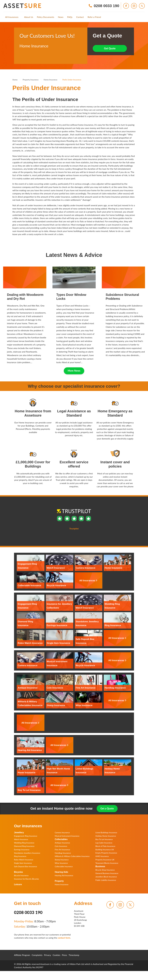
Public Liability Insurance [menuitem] (106, 880)
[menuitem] (12, 17)
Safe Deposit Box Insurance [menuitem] (25, 866)
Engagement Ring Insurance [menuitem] (26, 836)
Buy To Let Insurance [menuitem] (104, 839)
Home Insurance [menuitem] (62, 884)
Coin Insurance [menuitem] (61, 846)
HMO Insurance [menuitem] (102, 856)
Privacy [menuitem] (47, 955)
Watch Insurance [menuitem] (21, 839)
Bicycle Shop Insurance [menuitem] (105, 870)
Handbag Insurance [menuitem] (63, 853)
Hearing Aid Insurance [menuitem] (64, 875)
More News (74, 371)
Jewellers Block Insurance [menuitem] (106, 877)
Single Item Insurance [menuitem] (23, 863)
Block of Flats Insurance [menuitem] (105, 846)
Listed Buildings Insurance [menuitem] (106, 832)
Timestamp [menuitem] (74, 955)
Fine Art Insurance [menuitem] (62, 850)
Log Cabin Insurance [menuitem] (104, 843)
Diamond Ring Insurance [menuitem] (24, 846)
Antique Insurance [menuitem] (62, 843)
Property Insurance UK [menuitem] (105, 860)
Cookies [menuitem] (56, 955)
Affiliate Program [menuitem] (22, 955)
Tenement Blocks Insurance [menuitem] (107, 863)
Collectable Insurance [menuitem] (64, 866)
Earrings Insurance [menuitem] (22, 850)
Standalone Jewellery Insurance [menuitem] (27, 853)
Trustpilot (24, 57)
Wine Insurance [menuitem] (61, 863)
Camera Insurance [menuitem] (62, 832)
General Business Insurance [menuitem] (107, 873)
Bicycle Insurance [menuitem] (21, 875)
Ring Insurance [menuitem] (20, 856)
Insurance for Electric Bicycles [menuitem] (26, 879)
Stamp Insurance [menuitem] (62, 860)
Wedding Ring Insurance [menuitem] (24, 843)
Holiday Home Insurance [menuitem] (106, 836)
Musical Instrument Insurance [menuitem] (67, 836)
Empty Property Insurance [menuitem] (106, 853)
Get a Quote (107, 808)
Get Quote (110, 48)
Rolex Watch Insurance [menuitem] (24, 860)
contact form (64, 938)
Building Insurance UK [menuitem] (105, 850)
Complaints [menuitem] (37, 955)
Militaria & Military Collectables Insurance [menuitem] (72, 856)
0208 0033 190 (28, 912)
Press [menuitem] (64, 955)
